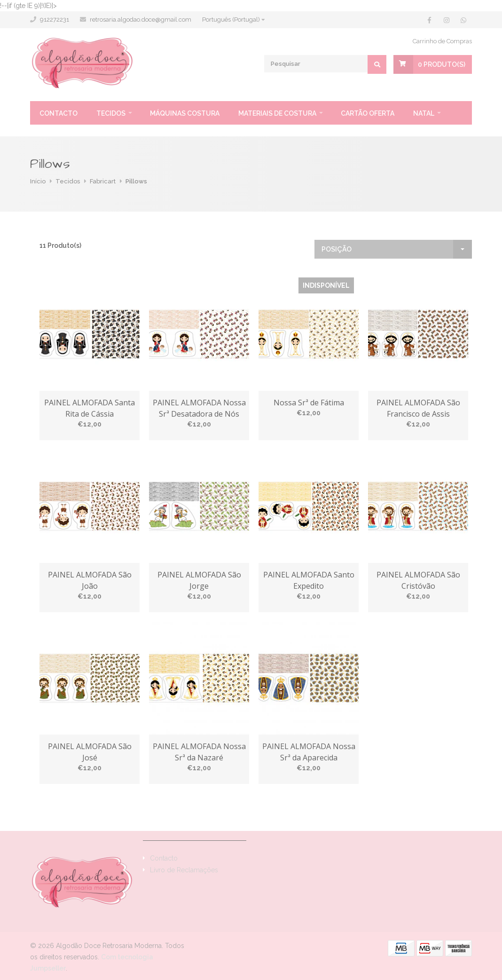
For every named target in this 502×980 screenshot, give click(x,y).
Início (38, 181)
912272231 (55, 20)
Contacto (59, 113)
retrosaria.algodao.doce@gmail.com (141, 20)
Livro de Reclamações (184, 870)
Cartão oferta (368, 113)
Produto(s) (442, 64)
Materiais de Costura (277, 113)
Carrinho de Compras (442, 41)
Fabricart (103, 181)
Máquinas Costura (185, 113)
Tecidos (111, 113)
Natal (424, 113)
